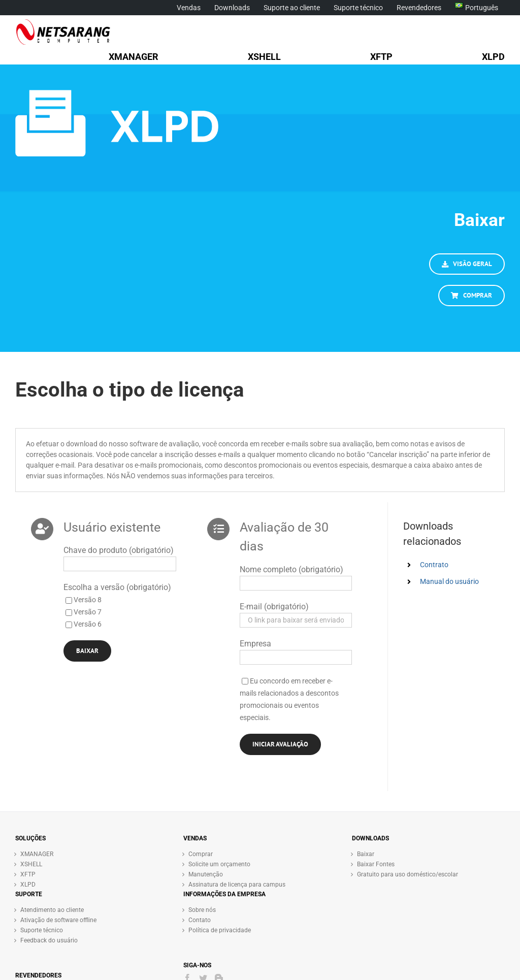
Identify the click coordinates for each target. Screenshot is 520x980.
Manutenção (206, 874)
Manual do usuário (449, 581)
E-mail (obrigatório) (274, 607)
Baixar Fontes (376, 864)
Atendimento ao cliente (52, 910)
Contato (200, 920)
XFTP (28, 874)
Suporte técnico (42, 930)
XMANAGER (37, 854)
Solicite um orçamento (219, 864)
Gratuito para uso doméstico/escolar (408, 874)
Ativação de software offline (58, 920)
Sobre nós (202, 910)
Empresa (255, 644)
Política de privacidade (220, 930)
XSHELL (31, 864)
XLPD (28, 885)
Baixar (366, 854)
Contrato (434, 565)
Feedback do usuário (49, 940)
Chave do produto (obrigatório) (119, 550)
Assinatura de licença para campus (237, 885)
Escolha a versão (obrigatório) (117, 587)
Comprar (201, 854)
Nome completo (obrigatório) (291, 569)
